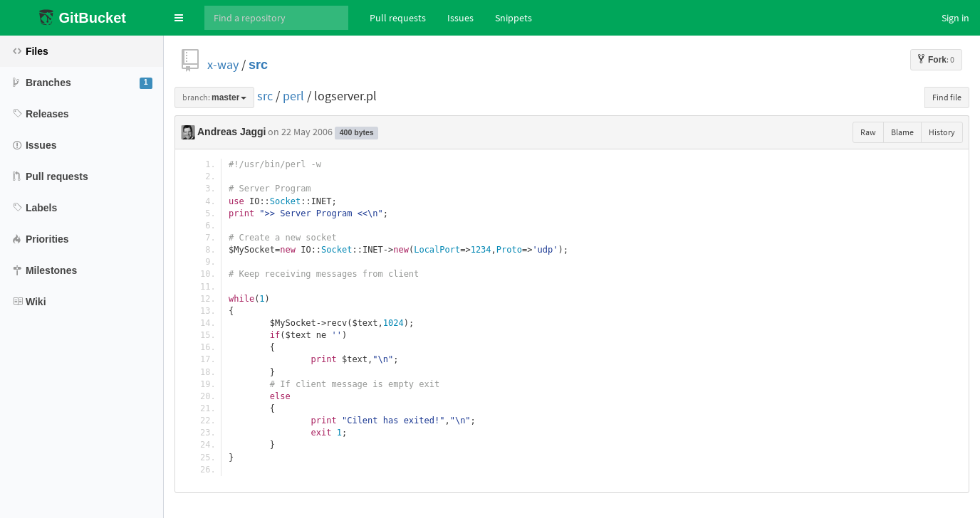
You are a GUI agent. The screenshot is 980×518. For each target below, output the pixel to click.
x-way (223, 64)
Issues (460, 18)
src (258, 64)
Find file (947, 97)
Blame (902, 132)
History (942, 132)
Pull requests (398, 18)
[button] (179, 18)
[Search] (276, 18)
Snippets (514, 18)
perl (293, 96)
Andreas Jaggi (231, 132)
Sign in (955, 18)
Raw (868, 132)
